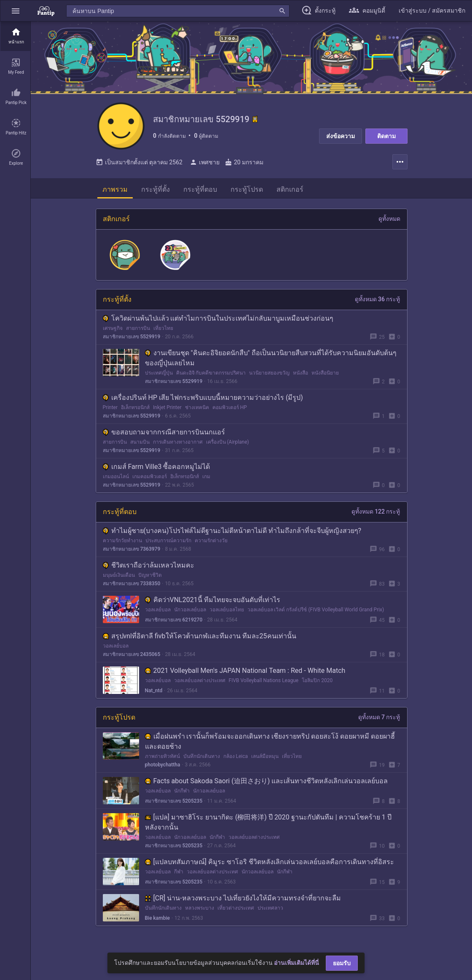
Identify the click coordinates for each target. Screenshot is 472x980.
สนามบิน (140, 445)
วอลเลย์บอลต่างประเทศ (200, 684)
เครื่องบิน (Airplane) (228, 445)
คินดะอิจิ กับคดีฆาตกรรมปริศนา (211, 376)
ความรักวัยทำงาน (122, 544)
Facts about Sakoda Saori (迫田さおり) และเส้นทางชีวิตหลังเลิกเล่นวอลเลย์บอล (267, 784)
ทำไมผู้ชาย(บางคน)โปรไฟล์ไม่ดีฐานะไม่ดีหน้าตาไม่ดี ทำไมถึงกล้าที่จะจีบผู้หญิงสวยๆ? (232, 534)
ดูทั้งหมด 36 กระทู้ (378, 303)
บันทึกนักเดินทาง (202, 760)
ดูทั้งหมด (389, 222)
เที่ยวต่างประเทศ (236, 911)
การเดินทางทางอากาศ (178, 445)
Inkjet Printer (167, 411)
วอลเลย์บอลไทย (227, 613)
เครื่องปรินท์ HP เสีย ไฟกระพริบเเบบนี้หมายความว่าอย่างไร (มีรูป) (203, 401)
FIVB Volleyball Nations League (264, 684)
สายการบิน (138, 332)
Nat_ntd (154, 694)
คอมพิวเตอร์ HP (230, 411)
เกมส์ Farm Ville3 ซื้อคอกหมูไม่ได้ (157, 470)
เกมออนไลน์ (116, 480)
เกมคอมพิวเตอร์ (150, 480)
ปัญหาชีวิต (150, 578)
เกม (206, 480)
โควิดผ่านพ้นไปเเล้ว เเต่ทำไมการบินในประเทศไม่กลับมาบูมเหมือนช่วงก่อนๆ (218, 322)
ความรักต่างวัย (211, 544)
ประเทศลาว (270, 911)
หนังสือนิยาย (325, 376)
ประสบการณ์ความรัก (168, 544)
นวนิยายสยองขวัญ (269, 376)
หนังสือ (300, 376)
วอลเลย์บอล (158, 613)
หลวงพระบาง (200, 911)
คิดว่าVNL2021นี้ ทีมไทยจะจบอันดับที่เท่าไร (213, 603)
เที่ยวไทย (163, 332)
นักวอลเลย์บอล (190, 613)
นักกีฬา (182, 794)
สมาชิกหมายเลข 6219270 (174, 623)
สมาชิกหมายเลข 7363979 (132, 552)
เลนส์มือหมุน (265, 760)
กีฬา (179, 875)
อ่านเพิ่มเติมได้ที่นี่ (296, 963)
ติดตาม (386, 136)
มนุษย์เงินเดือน (119, 578)
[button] (16, 11)
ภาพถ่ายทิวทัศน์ (162, 760)
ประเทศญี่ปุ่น (159, 376)
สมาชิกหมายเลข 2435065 (132, 658)
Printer (110, 411)
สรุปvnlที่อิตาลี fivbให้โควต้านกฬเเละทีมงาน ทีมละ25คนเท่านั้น (200, 639)
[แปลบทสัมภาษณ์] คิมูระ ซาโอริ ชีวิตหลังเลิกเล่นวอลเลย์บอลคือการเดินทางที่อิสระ (270, 865)
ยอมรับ (342, 963)
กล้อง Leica (236, 760)
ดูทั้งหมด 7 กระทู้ (379, 720)
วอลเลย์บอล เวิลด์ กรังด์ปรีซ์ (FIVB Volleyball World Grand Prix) (316, 613)
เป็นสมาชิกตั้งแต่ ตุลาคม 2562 (139, 166)
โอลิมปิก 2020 (317, 684)
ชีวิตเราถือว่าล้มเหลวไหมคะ (149, 569)
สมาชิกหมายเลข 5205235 (174, 804)
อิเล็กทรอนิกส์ (135, 411)
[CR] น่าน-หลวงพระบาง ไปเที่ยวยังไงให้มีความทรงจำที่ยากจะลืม (243, 901)
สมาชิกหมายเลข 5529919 (132, 340)
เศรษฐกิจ (113, 332)
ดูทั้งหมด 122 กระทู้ (376, 515)
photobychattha (163, 768)
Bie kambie (157, 921)
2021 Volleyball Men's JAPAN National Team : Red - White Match (245, 674)
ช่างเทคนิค (197, 411)
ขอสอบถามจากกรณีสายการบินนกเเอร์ (164, 435)
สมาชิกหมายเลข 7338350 (132, 587)
